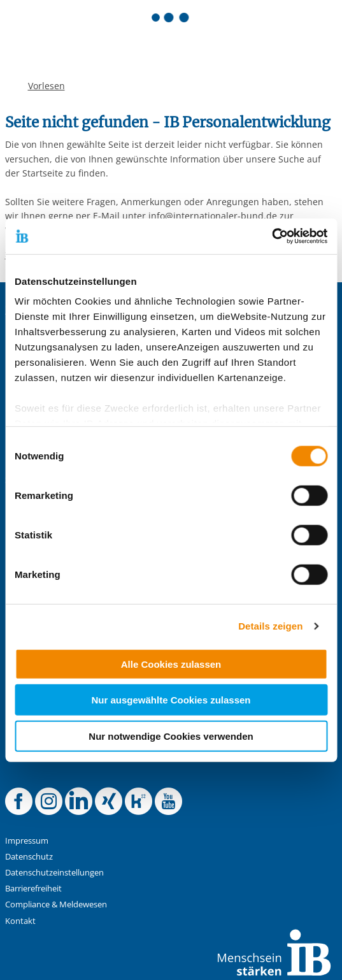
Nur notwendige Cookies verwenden (171, 736)
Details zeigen (270, 626)
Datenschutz (29, 857)
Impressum (27, 841)
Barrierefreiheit (33, 889)
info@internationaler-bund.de (213, 216)
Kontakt (20, 921)
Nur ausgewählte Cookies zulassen (171, 700)
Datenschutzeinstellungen (54, 873)
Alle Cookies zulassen (171, 664)
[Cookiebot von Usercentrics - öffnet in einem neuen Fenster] (272, 236)
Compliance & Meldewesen (56, 904)
